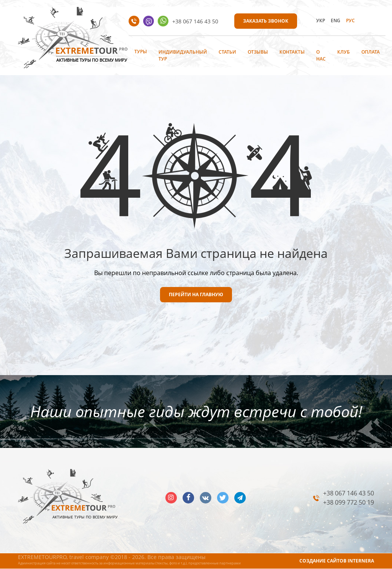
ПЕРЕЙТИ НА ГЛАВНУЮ (196, 294)
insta (171, 498)
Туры (141, 52)
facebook (188, 498)
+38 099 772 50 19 (349, 502)
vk (206, 498)
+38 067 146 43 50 (195, 21)
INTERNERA (361, 561)
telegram (240, 498)
